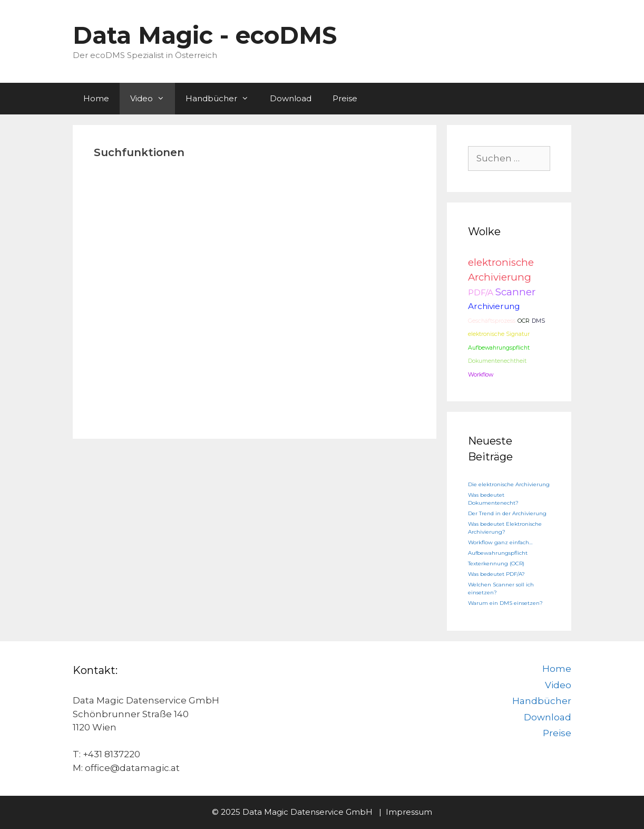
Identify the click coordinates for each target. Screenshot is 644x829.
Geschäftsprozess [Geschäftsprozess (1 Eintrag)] (492, 321)
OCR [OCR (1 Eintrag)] (524, 321)
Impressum (409, 812)
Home (96, 98)
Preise (345, 98)
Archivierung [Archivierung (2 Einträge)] (494, 306)
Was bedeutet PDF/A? (496, 574)
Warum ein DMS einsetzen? (505, 603)
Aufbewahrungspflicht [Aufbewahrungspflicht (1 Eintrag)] (499, 348)
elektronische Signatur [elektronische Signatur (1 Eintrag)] (499, 334)
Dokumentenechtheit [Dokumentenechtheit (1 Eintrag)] (497, 361)
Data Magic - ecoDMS (205, 35)
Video (153, 99)
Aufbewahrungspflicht (498, 553)
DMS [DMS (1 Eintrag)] (538, 321)
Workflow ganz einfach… (500, 542)
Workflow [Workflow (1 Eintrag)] (481, 375)
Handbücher (222, 99)
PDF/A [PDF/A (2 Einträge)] (481, 292)
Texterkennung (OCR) (496, 563)
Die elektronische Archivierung (509, 484)
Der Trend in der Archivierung (507, 513)
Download (291, 98)
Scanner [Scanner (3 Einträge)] (515, 292)
